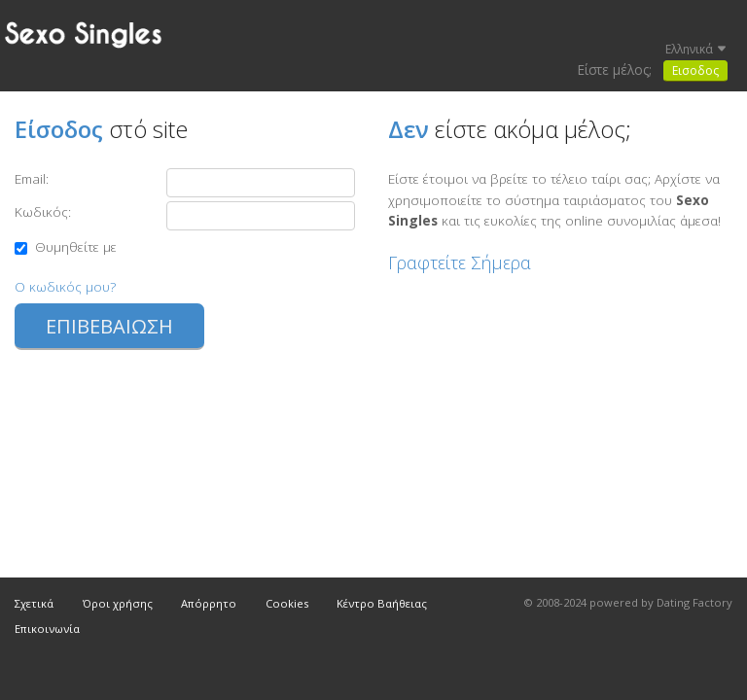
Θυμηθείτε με (66, 246)
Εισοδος (695, 70)
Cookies (287, 603)
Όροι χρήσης (118, 603)
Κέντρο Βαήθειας (382, 603)
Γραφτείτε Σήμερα (460, 262)
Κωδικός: (43, 211)
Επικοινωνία (47, 629)
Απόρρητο (209, 603)
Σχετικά (34, 603)
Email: (32, 178)
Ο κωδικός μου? (65, 286)
